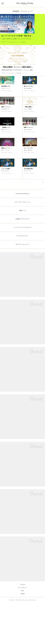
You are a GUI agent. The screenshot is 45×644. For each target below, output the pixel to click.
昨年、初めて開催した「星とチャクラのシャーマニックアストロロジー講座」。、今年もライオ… (34, 114)
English (23, 635)
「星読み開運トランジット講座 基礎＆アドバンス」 (22, 83)
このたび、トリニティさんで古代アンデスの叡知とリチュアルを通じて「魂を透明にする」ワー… (11, 114)
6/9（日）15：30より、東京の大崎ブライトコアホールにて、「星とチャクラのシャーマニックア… (34, 215)
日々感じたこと (34, 193)
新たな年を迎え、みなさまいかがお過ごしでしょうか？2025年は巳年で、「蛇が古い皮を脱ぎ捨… (11, 137)
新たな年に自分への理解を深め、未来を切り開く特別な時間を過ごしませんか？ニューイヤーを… (34, 165)
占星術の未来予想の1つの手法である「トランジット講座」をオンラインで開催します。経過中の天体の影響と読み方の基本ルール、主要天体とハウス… (22, 87)
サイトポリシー (23, 629)
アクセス (23, 626)
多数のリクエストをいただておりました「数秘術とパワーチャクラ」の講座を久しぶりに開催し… (11, 163)
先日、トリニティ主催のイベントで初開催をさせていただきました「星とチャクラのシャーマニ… (11, 190)
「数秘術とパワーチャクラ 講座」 (11, 160)
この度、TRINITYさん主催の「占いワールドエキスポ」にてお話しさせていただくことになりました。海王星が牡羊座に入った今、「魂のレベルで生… (22, 49)
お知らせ (13, 53)
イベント (19, 53)
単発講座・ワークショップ (24, 92)
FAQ (22, 632)
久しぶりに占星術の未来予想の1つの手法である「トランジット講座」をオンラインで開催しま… (34, 140)
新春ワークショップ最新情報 (9, 134)
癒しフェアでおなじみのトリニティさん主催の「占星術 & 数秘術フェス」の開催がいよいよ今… (11, 215)
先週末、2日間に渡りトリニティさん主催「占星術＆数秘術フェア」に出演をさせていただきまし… (34, 190)
